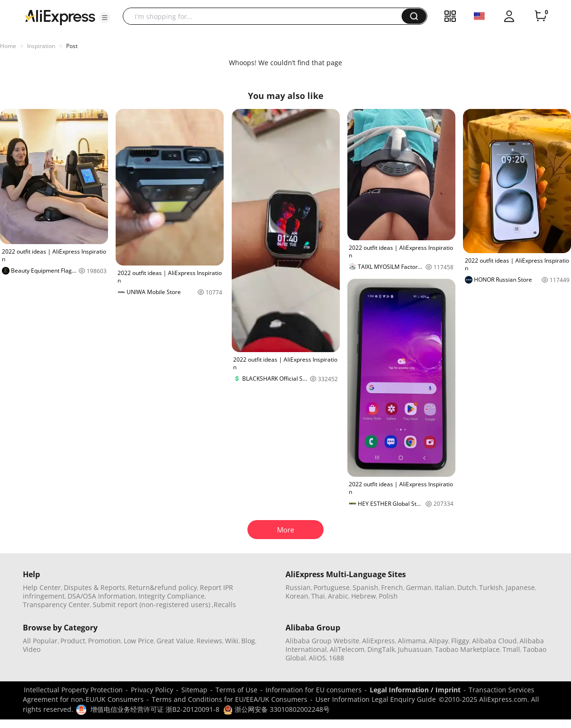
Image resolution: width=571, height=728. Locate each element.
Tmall (511, 649)
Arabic (338, 596)
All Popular (40, 641)
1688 (336, 658)
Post (72, 46)
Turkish (491, 587)
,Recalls (224, 605)
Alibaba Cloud (494, 641)
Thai (318, 596)
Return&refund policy (162, 587)
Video (32, 649)
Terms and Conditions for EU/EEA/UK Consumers (230, 699)
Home (8, 46)
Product (73, 641)
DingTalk (381, 649)
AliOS (317, 658)
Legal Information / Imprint (415, 690)
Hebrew (364, 596)
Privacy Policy (152, 690)
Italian (444, 587)
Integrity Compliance (172, 596)
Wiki (232, 641)
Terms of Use (236, 690)
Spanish (365, 587)
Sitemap (194, 690)
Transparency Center (56, 605)
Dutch (467, 587)
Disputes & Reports (94, 587)
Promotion (104, 641)
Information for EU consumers (314, 690)
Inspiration (41, 46)
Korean (297, 596)
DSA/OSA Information (102, 596)
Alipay (438, 641)
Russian (298, 587)
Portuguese (332, 587)
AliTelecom (347, 649)
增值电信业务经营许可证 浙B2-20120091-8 (155, 709)
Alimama (412, 641)
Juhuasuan (415, 649)
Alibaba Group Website (322, 641)
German (419, 587)
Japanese (520, 587)
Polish (388, 596)
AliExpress (379, 641)
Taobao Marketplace (467, 649)
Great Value (175, 641)
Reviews (209, 641)
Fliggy (460, 641)
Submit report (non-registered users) (152, 605)
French (392, 587)
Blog (248, 641)
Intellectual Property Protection (73, 690)
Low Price (139, 641)
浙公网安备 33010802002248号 (276, 709)
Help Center (42, 587)
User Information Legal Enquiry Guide (376, 699)
